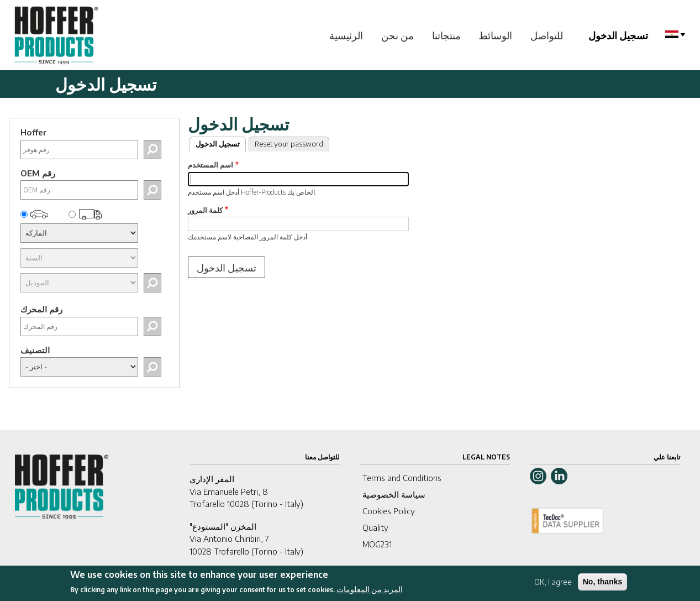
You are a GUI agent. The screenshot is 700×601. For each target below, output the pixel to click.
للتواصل (547, 35)
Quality (375, 527)
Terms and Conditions (402, 478)
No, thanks (603, 585)
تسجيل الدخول (618, 35)
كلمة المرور (205, 210)
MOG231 (377, 544)
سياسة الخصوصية (394, 494)
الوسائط (495, 35)
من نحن (398, 35)
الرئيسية (346, 35)
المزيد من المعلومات (370, 593)
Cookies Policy (389, 511)
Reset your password (289, 144)
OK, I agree (553, 585)
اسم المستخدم (210, 165)
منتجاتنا (446, 35)
